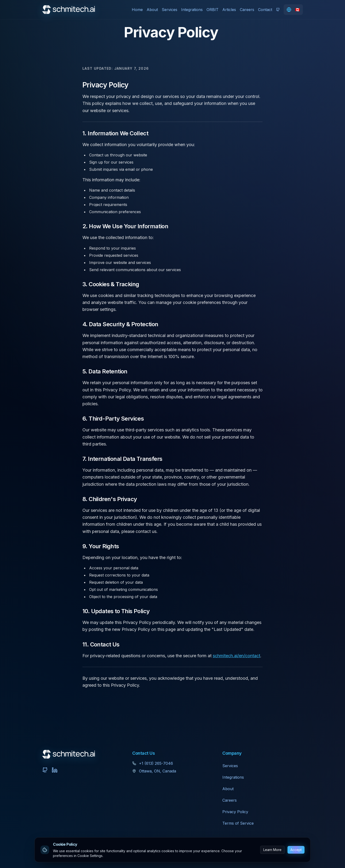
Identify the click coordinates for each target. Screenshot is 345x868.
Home (137, 10)
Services (170, 10)
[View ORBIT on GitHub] (278, 10)
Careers (247, 10)
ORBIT (213, 10)
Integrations (192, 10)
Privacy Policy (235, 812)
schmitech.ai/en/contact (236, 656)
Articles (229, 10)
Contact (265, 10)
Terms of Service (238, 823)
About (152, 10)
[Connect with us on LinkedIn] (55, 770)
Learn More (272, 850)
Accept (296, 850)
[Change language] (293, 10)
